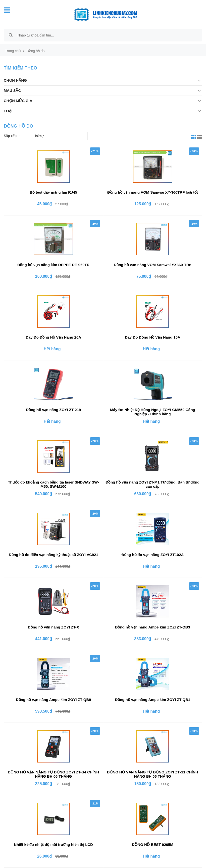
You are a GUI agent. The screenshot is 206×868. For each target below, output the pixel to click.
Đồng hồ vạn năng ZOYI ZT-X (53, 627)
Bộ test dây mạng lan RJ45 (53, 192)
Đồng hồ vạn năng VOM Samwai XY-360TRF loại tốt (153, 192)
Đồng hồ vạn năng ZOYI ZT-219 (53, 410)
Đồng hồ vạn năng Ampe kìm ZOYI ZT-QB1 (153, 700)
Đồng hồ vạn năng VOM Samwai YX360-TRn (153, 265)
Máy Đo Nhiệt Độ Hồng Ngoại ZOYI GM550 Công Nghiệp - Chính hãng (153, 412)
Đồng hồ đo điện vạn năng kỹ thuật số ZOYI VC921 (53, 555)
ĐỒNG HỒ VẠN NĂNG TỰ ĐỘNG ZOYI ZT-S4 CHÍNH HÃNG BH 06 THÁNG (53, 774)
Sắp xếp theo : (15, 136)
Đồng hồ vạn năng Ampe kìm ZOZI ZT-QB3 (153, 627)
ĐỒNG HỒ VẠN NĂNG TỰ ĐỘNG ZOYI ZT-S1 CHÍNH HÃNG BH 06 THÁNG (153, 774)
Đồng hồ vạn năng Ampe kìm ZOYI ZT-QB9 (53, 700)
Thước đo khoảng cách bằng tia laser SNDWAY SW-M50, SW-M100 (53, 484)
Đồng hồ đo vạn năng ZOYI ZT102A (153, 555)
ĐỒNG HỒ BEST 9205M (153, 845)
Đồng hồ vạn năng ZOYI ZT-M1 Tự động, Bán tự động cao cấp (153, 484)
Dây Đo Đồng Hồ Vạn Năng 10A (153, 337)
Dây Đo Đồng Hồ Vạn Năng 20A (53, 337)
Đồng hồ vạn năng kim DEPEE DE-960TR (53, 265)
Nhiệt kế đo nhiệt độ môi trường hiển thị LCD (53, 845)
